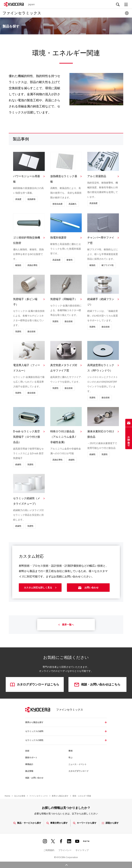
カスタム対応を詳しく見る (40, 588)
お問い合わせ (88, 588)
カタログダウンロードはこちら (35, 685)
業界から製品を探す (34, 722)
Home (7, 796)
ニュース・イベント (78, 764)
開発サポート (31, 758)
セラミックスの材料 (34, 731)
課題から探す (110, 823)
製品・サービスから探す (27, 823)
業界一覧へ (66, 625)
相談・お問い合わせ (34, 778)
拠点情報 (29, 771)
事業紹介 (29, 764)
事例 (70, 751)
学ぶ (70, 758)
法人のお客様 (20, 796)
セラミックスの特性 (34, 740)
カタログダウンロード (79, 771)
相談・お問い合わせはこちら (97, 685)
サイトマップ (82, 850)
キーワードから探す (85, 823)
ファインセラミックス (39, 796)
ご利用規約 (49, 850)
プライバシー (65, 850)
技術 (27, 751)
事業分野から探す (57, 823)
